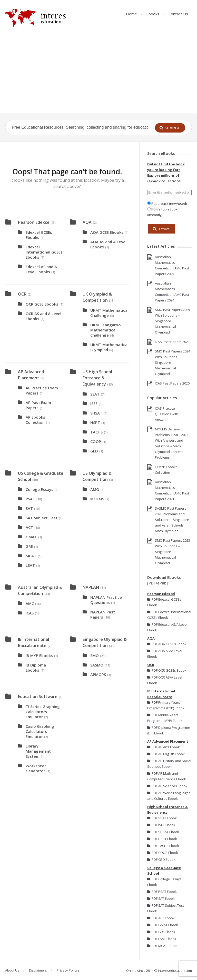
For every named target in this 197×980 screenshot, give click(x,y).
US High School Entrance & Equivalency (97, 378)
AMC (30, 603)
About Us (12, 970)
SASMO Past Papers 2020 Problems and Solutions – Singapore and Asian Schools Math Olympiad (172, 520)
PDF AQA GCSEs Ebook (167, 644)
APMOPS (98, 674)
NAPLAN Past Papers (103, 614)
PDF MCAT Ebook (162, 946)
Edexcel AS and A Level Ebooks (41, 269)
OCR (22, 294)
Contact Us (178, 14)
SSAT (95, 394)
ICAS (30, 613)
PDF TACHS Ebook (163, 846)
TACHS (96, 432)
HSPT (95, 422)
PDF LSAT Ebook (162, 939)
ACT (29, 527)
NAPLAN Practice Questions (106, 600)
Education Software (38, 696)
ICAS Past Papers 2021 (172, 342)
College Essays (40, 489)
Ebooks (153, 14)
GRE (29, 546)
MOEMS (97, 499)
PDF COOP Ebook (163, 853)
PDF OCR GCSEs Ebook (167, 670)
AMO (95, 489)
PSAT (30, 499)
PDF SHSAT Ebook (163, 832)
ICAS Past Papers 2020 (172, 383)
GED (94, 451)
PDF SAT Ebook (161, 898)
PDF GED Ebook (161, 860)
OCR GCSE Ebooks (42, 304)
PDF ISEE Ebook (161, 825)
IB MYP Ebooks (39, 655)
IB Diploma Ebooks (36, 668)
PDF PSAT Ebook (162, 892)
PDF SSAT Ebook (162, 818)
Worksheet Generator (36, 768)
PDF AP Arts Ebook (164, 747)
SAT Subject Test (42, 518)
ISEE (94, 403)
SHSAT (96, 413)
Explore (161, 229)
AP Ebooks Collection (35, 420)
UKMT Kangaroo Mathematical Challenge (106, 330)
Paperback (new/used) (169, 204)
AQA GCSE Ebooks (107, 232)
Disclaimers (38, 970)
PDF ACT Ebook (161, 918)
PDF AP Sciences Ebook (167, 786)
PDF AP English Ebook (166, 754)
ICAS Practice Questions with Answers (167, 414)
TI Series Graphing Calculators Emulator (43, 712)
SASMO (97, 665)
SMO (95, 655)
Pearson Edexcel (34, 222)
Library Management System (38, 751)
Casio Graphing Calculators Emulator (40, 731)
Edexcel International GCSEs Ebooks (44, 252)
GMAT (31, 537)
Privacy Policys (68, 970)
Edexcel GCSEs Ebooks (39, 235)
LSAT (30, 565)
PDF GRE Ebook (161, 932)
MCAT (31, 556)
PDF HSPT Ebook (162, 839)
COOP (96, 441)
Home (131, 14)
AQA (87, 222)
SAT (29, 508)
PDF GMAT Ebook (163, 925)
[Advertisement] (98, 75)
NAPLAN (91, 587)
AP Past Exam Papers (38, 405)
